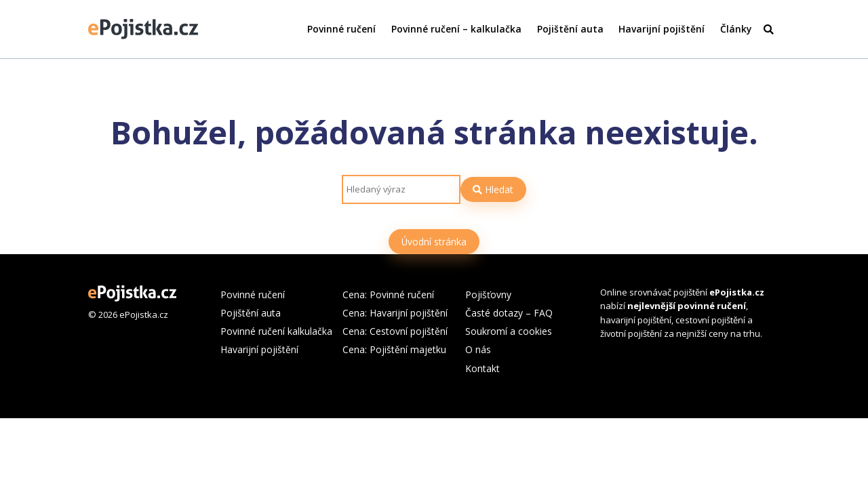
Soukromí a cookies (509, 331)
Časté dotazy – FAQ (509, 313)
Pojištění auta (570, 29)
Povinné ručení (341, 29)
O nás (478, 349)
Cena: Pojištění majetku (394, 349)
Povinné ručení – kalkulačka (456, 29)
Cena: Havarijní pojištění (395, 313)
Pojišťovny (488, 294)
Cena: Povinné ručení (388, 294)
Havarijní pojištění (662, 29)
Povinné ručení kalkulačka (276, 331)
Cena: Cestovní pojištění (395, 331)
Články (736, 29)
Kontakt (482, 368)
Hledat (493, 189)
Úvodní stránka (434, 242)
